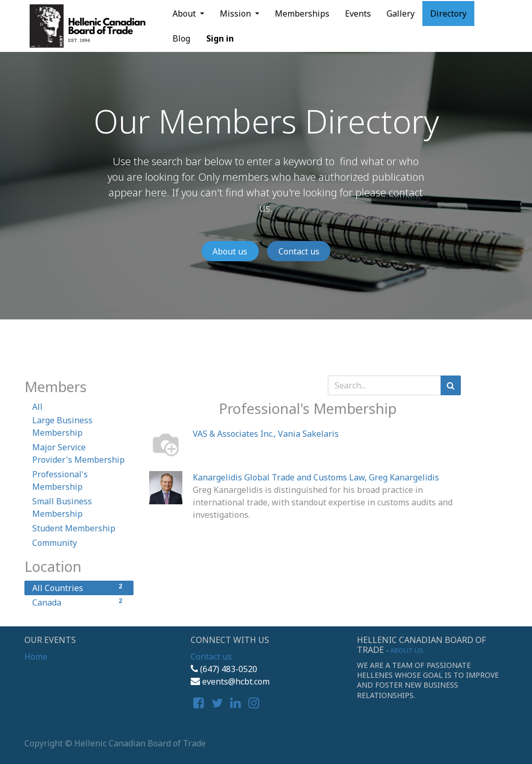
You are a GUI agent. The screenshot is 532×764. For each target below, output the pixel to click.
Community (55, 543)
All (37, 407)
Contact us (299, 251)
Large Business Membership (62, 426)
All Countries (79, 588)
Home (36, 656)
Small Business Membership (62, 507)
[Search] (451, 385)
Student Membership (74, 528)
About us (230, 251)
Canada (79, 602)
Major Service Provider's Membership (78, 453)
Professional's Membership (60, 480)
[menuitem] (302, 14)
